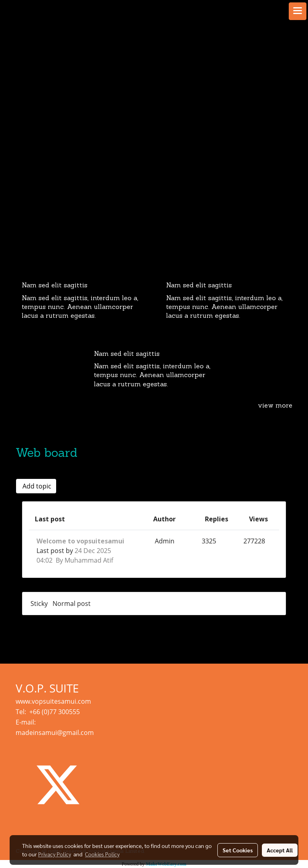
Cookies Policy (102, 854)
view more (275, 406)
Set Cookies (238, 850)
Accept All (280, 850)
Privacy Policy (55, 854)
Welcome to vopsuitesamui (80, 541)
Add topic (36, 486)
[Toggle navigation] (298, 11)
